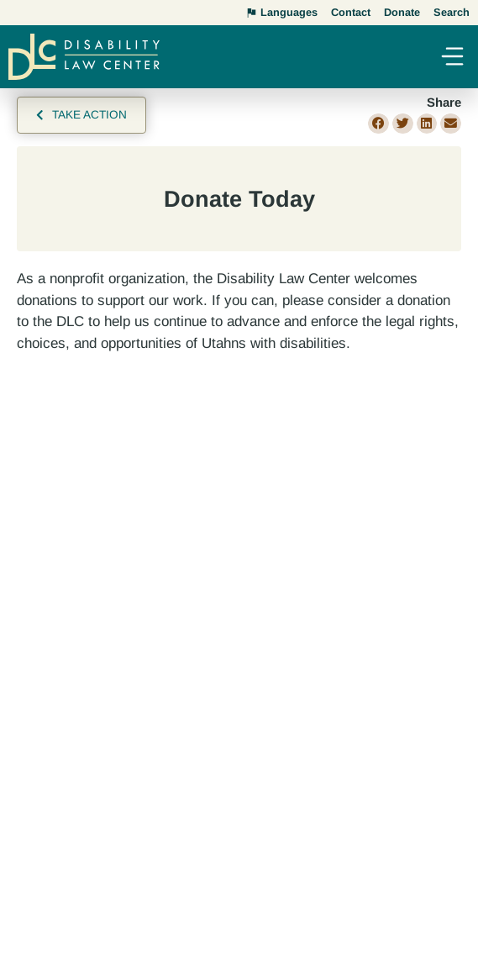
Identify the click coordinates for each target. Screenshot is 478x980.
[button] (452, 58)
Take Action (89, 115)
